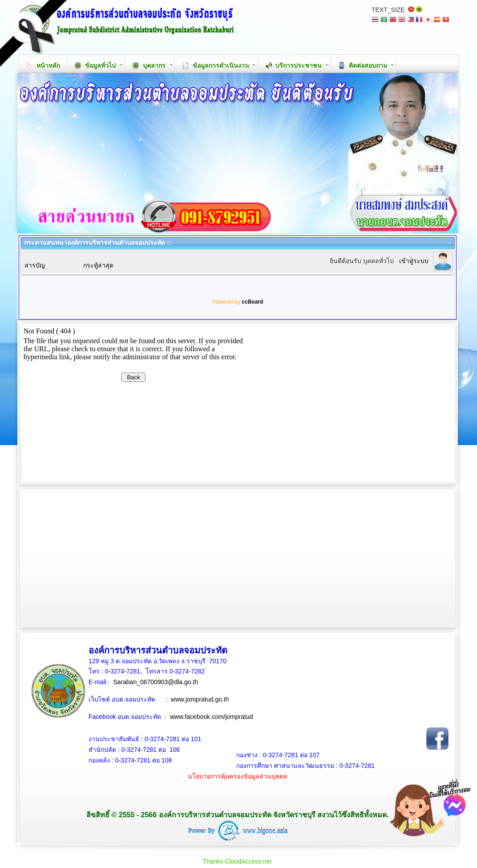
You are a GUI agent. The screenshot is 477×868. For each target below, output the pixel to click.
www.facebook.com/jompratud (212, 717)
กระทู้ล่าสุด (98, 265)
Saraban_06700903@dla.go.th (156, 682)
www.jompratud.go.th (200, 699)
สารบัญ (35, 265)
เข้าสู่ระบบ (414, 261)
